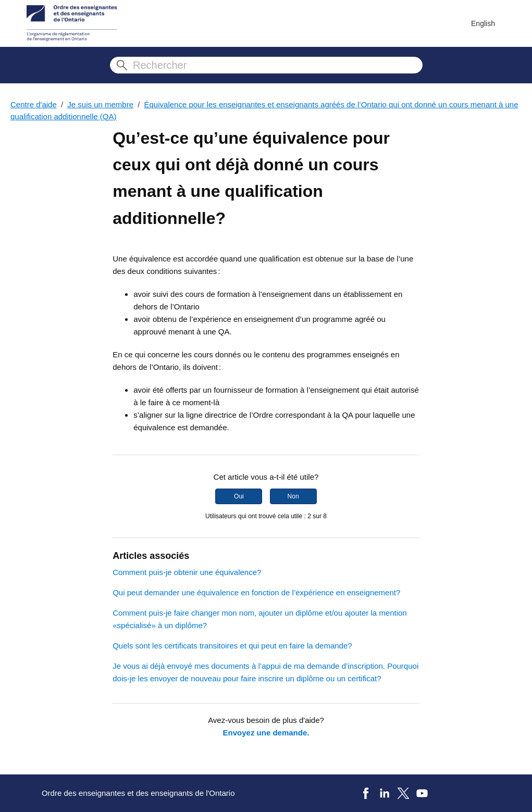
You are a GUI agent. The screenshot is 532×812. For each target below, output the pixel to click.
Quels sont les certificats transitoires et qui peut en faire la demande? (232, 646)
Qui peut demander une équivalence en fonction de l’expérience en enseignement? (256, 592)
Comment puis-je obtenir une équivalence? (187, 572)
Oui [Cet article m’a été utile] (239, 496)
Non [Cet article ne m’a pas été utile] (293, 496)
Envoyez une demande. (266, 733)
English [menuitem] (483, 23)
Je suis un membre (100, 104)
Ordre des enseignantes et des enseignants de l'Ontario (138, 793)
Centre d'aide (34, 104)
